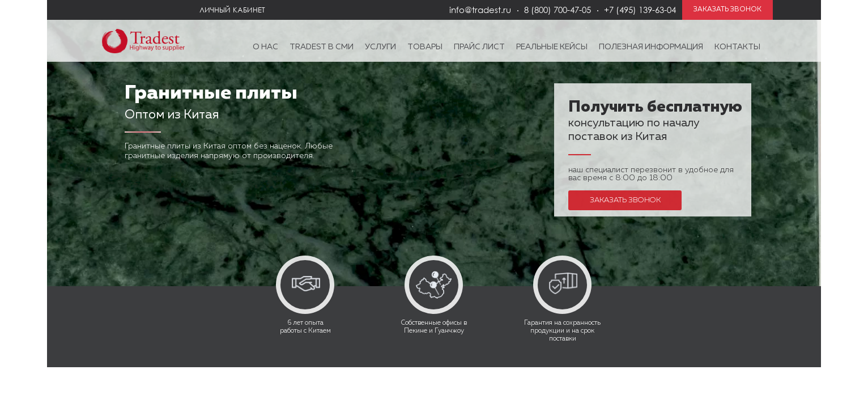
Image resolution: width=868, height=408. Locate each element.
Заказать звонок (625, 200)
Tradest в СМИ (322, 47)
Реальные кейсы (552, 47)
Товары (425, 47)
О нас (265, 47)
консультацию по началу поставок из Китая (655, 122)
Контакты (737, 47)
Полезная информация (651, 47)
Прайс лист (479, 47)
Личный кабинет (232, 10)
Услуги (380, 47)
